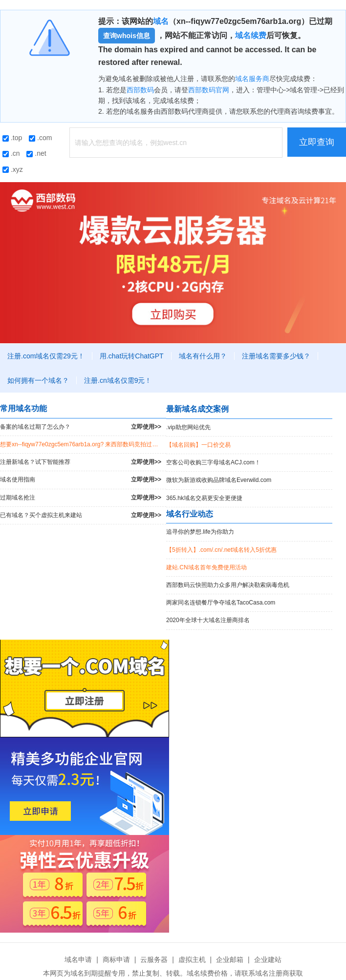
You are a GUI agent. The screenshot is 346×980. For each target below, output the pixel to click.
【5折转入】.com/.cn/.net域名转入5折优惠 (221, 550)
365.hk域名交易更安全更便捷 (204, 498)
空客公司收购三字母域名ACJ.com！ (213, 462)
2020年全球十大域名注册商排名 (208, 620)
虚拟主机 (192, 959)
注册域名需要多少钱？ (276, 356)
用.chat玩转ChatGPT (132, 356)
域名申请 (78, 959)
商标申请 (116, 959)
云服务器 (154, 959)
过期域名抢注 (81, 498)
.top (12, 138)
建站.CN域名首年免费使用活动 (206, 567)
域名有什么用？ (203, 356)
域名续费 (251, 35)
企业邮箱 (230, 959)
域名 (161, 21)
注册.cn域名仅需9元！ (118, 380)
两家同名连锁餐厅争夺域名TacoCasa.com (221, 603)
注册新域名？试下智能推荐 (81, 462)
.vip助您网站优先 (188, 427)
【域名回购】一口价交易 (198, 445)
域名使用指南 (81, 480)
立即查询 (317, 142)
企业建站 (268, 959)
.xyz (13, 169)
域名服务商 (252, 79)
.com (40, 138)
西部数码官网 (209, 90)
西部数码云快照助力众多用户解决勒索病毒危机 (228, 585)
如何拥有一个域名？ (38, 380)
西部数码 (140, 90)
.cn (11, 153)
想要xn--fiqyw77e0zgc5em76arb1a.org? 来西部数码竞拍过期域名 (83, 444)
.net (36, 153)
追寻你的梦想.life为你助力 (200, 532)
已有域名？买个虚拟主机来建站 (81, 515)
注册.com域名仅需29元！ (46, 356)
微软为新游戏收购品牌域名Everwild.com (219, 480)
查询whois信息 (127, 36)
